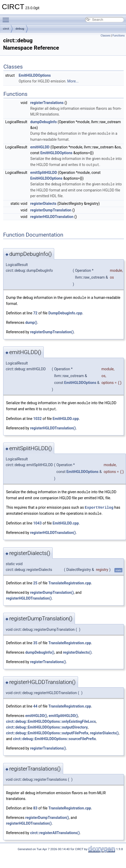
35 (35, 640)
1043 (37, 521)
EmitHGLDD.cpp (66, 417)
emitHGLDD (40, 147)
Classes (105, 36)
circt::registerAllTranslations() (55, 830)
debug (20, 29)
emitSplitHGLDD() (63, 713)
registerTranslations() (48, 659)
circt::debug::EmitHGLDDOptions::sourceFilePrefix (54, 736)
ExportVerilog (99, 505)
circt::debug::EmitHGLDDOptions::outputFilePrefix (47, 730)
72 (35, 312)
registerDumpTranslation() (52, 331)
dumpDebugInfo (44, 122)
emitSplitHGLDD (44, 172)
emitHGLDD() (36, 713)
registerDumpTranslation (51, 209)
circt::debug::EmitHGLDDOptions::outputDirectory (47, 725)
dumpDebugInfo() (40, 650)
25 (35, 580)
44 (35, 704)
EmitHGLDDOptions (35, 75)
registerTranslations (47, 103)
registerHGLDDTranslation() (53, 426)
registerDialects (43, 202)
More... (73, 81)
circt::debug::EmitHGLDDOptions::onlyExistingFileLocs (51, 719)
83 (35, 805)
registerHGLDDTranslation (52, 216)
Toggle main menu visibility (7, 18)
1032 (37, 417)
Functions (119, 36)
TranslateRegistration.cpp (70, 580)
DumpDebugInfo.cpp (65, 312)
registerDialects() (77, 650)
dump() (31, 321)
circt (6, 29)
